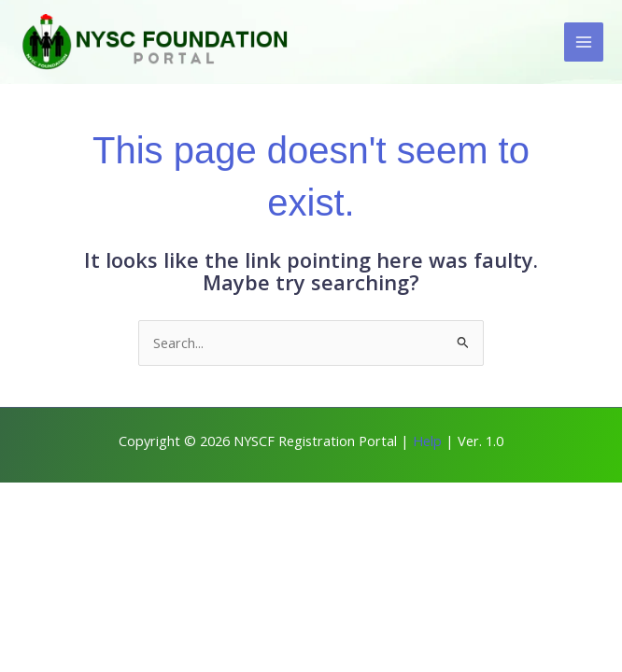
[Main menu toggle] (584, 42)
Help (427, 441)
